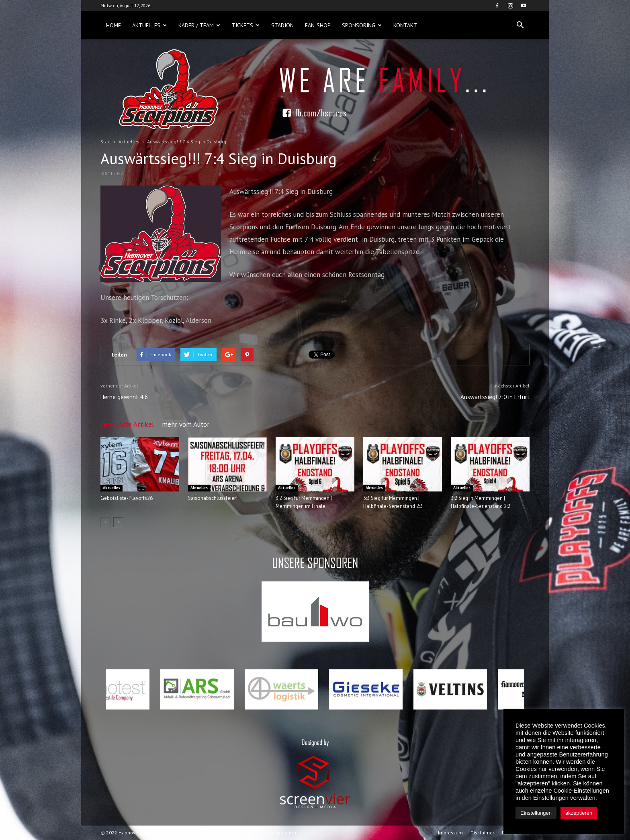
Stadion (282, 25)
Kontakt (405, 25)
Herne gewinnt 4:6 (124, 397)
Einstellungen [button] (536, 813)
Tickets (246, 25)
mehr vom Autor (186, 424)
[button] (520, 25)
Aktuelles (149, 25)
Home (114, 25)
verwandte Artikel (127, 424)
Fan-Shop (318, 25)
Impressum (450, 833)
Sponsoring (362, 25)
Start (106, 142)
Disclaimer (482, 833)
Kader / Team (199, 25)
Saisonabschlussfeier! (213, 498)
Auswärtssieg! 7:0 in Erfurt (495, 397)
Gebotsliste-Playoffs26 (127, 498)
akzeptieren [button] (579, 813)
